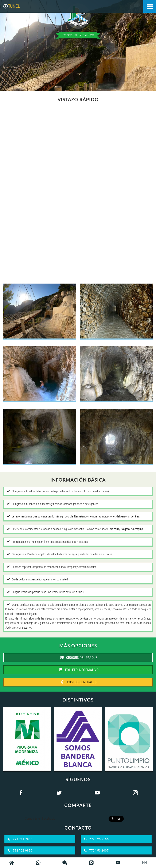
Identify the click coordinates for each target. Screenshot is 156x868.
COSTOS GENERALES (79, 682)
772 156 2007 (96, 850)
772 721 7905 (20, 839)
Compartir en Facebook (40, 818)
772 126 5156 (96, 839)
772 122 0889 (20, 850)
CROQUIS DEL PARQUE (79, 658)
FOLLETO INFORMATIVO (79, 670)
